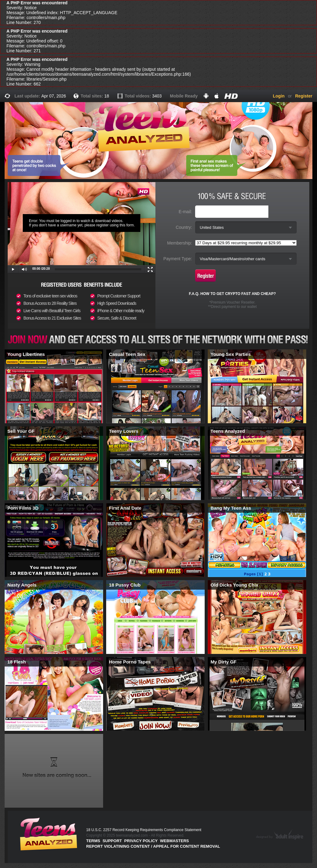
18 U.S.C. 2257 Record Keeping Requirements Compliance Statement (144, 830)
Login (279, 96)
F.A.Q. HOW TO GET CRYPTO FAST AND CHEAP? (233, 294)
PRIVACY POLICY (141, 841)
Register (304, 96)
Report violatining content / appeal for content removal (153, 846)
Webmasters (175, 841)
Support (112, 841)
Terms (93, 841)
